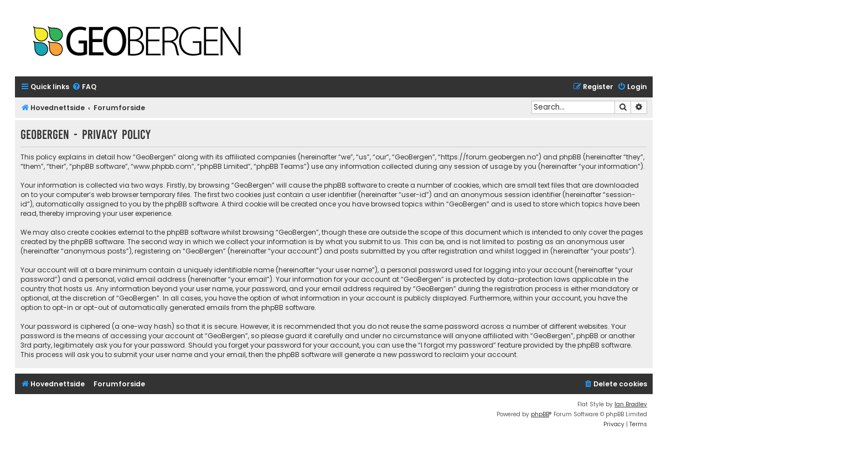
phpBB (540, 414)
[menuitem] (84, 87)
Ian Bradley (631, 404)
